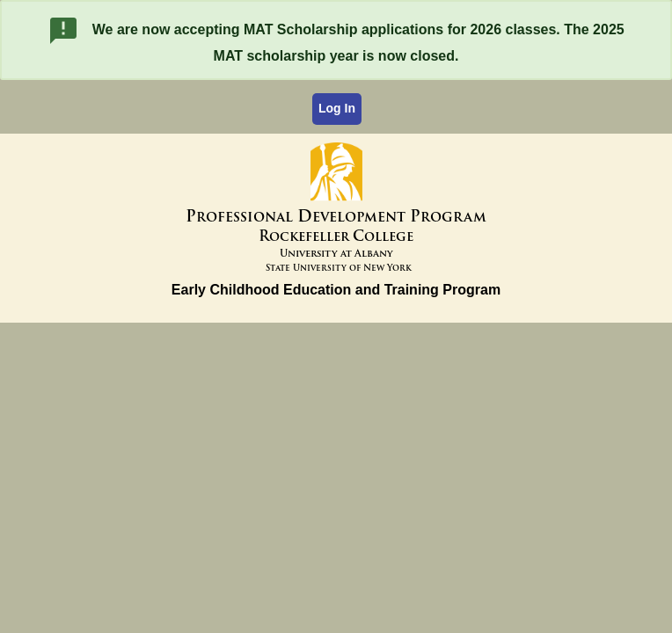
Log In (337, 108)
